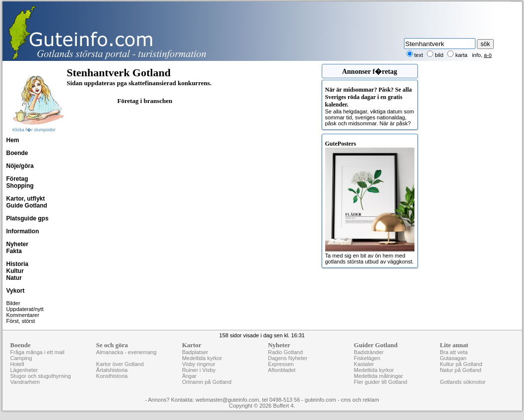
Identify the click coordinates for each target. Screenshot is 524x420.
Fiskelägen (367, 358)
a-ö (488, 55)
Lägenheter (24, 370)
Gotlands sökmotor (463, 382)
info (476, 55)
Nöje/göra (20, 166)
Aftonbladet (282, 370)
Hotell (17, 364)
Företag (17, 179)
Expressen (281, 364)
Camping (21, 358)
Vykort (16, 291)
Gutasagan (453, 358)
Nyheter (18, 244)
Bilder (13, 303)
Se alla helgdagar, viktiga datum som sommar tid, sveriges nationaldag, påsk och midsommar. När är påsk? (370, 106)
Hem (13, 140)
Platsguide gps (28, 218)
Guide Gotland (27, 206)
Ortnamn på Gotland (207, 382)
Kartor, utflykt (26, 199)
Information (23, 231)
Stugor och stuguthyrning (41, 376)
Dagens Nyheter (288, 358)
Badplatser (195, 352)
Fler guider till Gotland (381, 382)
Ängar (189, 376)
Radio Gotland (285, 352)
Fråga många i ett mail (37, 352)
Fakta (14, 251)
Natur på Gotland (461, 370)
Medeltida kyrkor (202, 358)
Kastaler (364, 364)
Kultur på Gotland (461, 364)
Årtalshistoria (112, 370)
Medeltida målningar (378, 376)
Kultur (15, 271)
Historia (18, 264)
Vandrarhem (25, 382)
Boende (17, 153)
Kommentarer (23, 315)
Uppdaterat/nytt (25, 309)
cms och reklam (360, 400)
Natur (14, 278)
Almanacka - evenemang (126, 352)
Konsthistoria (112, 376)
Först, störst (21, 321)
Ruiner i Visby (199, 370)
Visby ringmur (199, 364)
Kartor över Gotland (120, 364)
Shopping (20, 186)
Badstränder (369, 352)
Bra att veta (454, 352)
